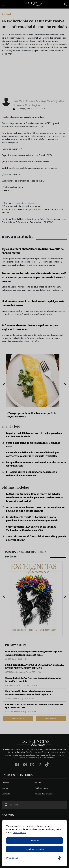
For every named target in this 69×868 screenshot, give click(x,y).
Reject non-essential (35, 849)
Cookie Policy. (19, 833)
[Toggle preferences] (13, 858)
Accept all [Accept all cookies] (34, 841)
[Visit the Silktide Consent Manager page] (59, 858)
